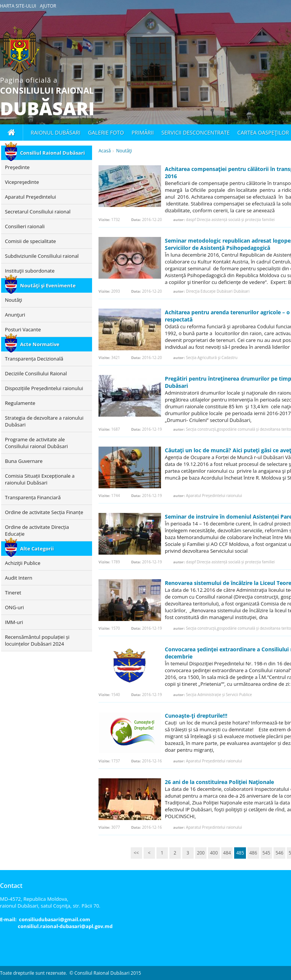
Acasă (105, 151)
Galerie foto (106, 132)
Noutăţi (124, 151)
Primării (143, 132)
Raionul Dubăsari (56, 132)
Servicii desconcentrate (196, 132)
